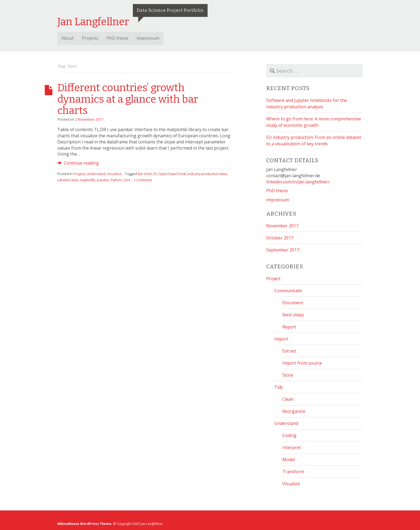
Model (289, 459)
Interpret (292, 447)
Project (79, 174)
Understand (96, 174)
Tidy (279, 387)
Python (116, 180)
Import (281, 339)
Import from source (302, 363)
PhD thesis (117, 38)
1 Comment (143, 180)
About (67, 38)
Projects (90, 38)
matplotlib (87, 180)
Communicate (288, 291)
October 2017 (280, 238)
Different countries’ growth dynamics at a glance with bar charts (128, 99)
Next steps (293, 315)
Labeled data (68, 180)
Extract (289, 351)
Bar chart (145, 174)
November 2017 (282, 226)
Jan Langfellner (93, 22)
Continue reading (78, 163)
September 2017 (283, 250)
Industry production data (207, 174)
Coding (289, 435)
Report (289, 327)
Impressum (148, 38)
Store (288, 375)
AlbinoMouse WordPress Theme (84, 524)
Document (293, 303)
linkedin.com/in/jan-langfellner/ (298, 182)
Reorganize (294, 411)
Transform (293, 472)
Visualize (114, 174)
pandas (103, 180)
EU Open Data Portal (170, 174)
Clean (288, 399)
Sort (127, 180)
